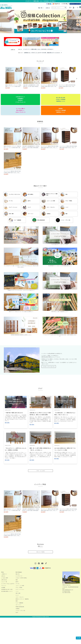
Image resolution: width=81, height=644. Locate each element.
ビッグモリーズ (19, 576)
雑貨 (17, 601)
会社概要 (3, 587)
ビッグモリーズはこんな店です (8, 584)
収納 (17, 580)
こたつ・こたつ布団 (20, 586)
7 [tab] (47, 36)
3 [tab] (37, 36)
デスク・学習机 (19, 587)
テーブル (18, 584)
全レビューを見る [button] (41, 552)
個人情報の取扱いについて (7, 591)
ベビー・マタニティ (20, 597)
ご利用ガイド (4, 574)
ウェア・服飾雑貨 (19, 603)
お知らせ (48, 8)
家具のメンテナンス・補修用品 (22, 599)
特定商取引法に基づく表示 (7, 589)
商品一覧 (40, 8)
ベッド (17, 591)
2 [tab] (34, 36)
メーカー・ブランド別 (20, 611)
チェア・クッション (20, 589)
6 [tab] (45, 36)
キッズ (17, 595)
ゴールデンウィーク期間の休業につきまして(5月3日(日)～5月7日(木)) (40, 1)
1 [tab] (32, 36)
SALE (17, 612)
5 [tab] (42, 36)
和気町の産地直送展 (20, 607)
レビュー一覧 (4, 582)
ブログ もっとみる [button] (41, 471)
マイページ (4, 586)
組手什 (17, 582)
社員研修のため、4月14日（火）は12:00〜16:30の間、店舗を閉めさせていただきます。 (40, 53)
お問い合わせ (4, 580)
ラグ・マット (18, 605)
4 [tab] (40, 36)
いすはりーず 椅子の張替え (21, 578)
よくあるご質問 (5, 578)
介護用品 (18, 609)
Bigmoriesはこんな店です (75, 4)
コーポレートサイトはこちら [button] (49, 367)
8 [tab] (50, 36)
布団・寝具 (18, 593)
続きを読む (7, 423)
